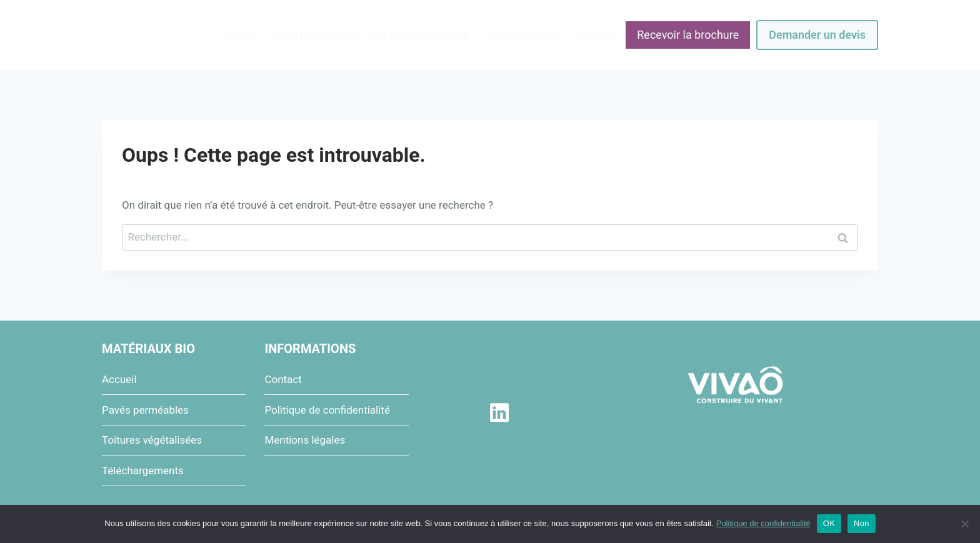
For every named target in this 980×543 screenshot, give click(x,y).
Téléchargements (522, 34)
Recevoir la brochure (688, 35)
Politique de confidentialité (327, 410)
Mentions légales (305, 440)
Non (862, 523)
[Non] (964, 524)
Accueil (239, 34)
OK (829, 523)
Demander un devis (817, 35)
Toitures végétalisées (419, 34)
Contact (595, 34)
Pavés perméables (313, 34)
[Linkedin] (499, 413)
